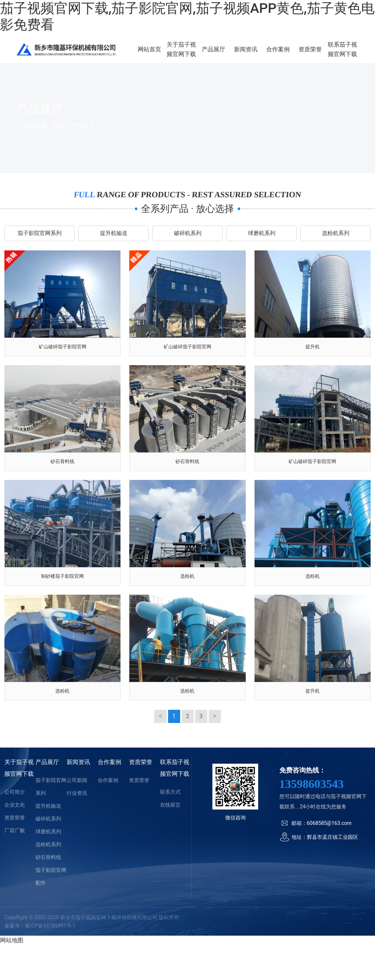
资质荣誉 (315, 54)
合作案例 (287, 54)
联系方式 (170, 827)
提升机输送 (114, 244)
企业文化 (15, 840)
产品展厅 (229, 54)
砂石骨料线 (48, 892)
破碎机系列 (187, 244)
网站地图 (12, 975)
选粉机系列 (335, 244)
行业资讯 (77, 828)
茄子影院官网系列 (40, 244)
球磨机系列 (261, 244)
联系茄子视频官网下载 (344, 54)
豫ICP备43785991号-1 (50, 961)
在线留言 (170, 840)
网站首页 (172, 54)
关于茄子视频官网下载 (201, 54)
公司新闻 (77, 815)
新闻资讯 (258, 54)
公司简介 (15, 827)
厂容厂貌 (15, 865)
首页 (59, 135)
